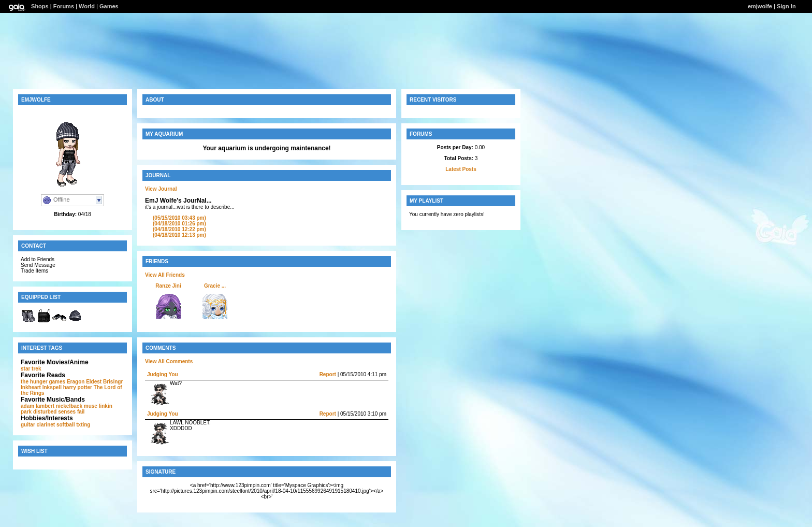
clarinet (46, 425)
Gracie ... (215, 286)
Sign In (786, 6)
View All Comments (169, 361)
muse (91, 406)
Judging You (163, 374)
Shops (40, 6)
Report (328, 374)
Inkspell (52, 387)
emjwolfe (760, 6)
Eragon (76, 382)
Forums (64, 6)
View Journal (161, 189)
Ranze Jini (168, 286)
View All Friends (165, 275)
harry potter (78, 387)
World (87, 6)
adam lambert (38, 406)
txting (83, 425)
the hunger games (43, 382)
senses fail (71, 412)
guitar (28, 425)
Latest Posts (461, 169)
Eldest (94, 382)
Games (109, 6)
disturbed (45, 412)
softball (66, 425)
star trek (31, 369)
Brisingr (113, 382)
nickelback (69, 406)
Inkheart (31, 387)
